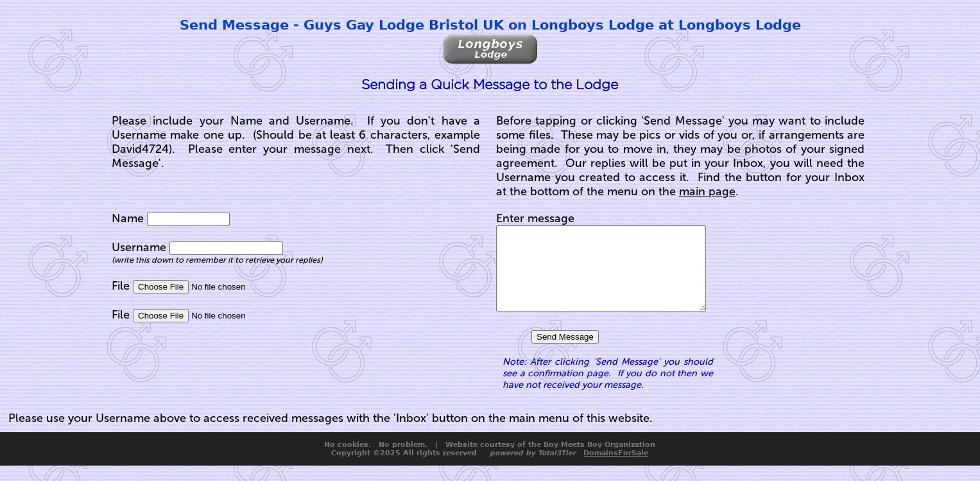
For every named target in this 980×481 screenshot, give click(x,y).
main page (707, 191)
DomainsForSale (616, 468)
